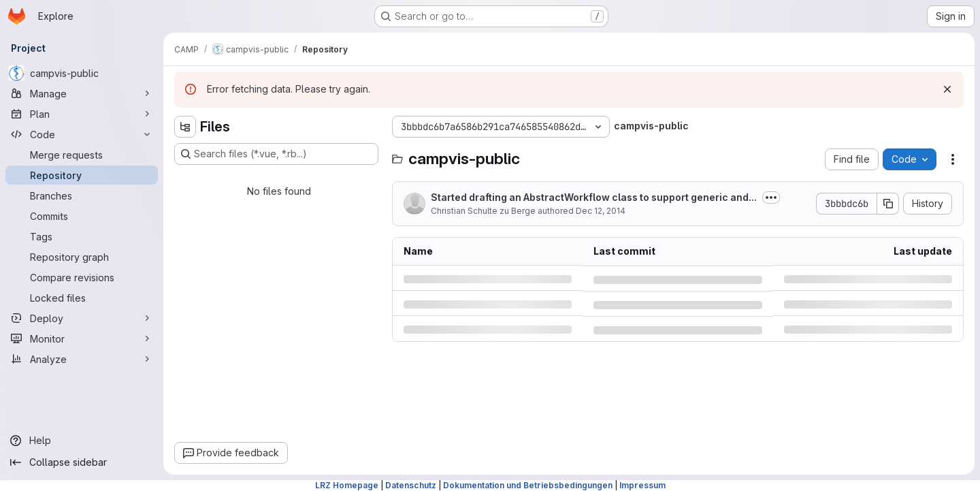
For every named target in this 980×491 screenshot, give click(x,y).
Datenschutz (411, 485)
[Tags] (82, 236)
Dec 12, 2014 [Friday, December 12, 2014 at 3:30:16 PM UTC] (601, 211)
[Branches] (82, 195)
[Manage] (82, 93)
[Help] (82, 441)
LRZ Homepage (347, 485)
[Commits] (82, 216)
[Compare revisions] (82, 277)
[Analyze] (82, 359)
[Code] (82, 134)
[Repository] (82, 175)
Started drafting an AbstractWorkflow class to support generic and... (594, 197)
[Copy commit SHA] (888, 204)
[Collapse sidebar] (82, 462)
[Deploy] (82, 318)
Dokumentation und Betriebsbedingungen (528, 485)
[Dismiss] (947, 89)
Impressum (642, 485)
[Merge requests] (82, 155)
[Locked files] (82, 298)
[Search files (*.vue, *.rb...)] (276, 154)
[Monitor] (82, 338)
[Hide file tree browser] (185, 127)
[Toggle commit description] (771, 197)
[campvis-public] (82, 73)
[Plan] (82, 114)
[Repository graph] (82, 257)
